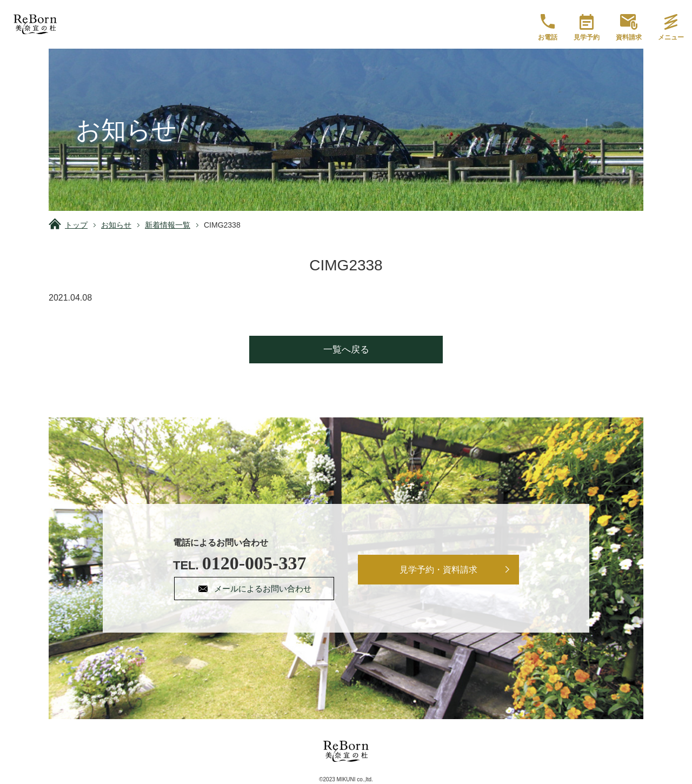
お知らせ (116, 225)
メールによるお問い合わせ (264, 589)
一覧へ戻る (346, 350)
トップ (76, 225)
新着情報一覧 (168, 225)
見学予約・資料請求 (439, 570)
